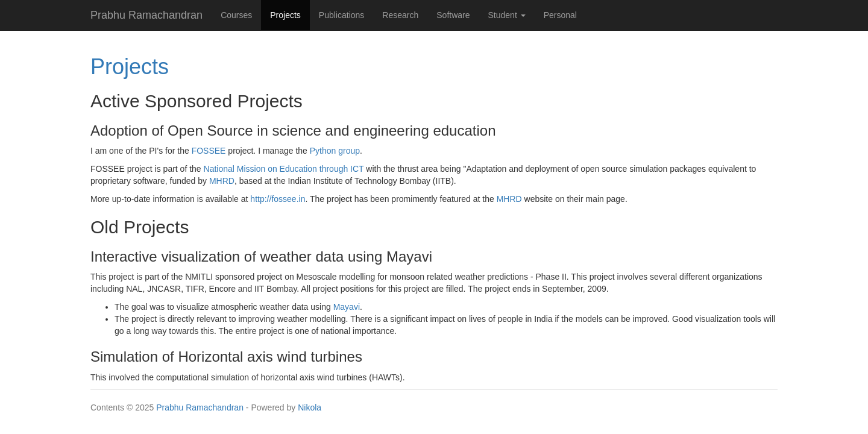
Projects (290, 14)
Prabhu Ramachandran (200, 407)
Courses (236, 15)
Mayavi (347, 307)
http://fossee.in (278, 199)
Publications (342, 15)
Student (507, 15)
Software (453, 15)
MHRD (222, 181)
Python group (335, 151)
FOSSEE (209, 151)
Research (400, 15)
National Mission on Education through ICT (284, 169)
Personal (560, 15)
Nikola (310, 407)
